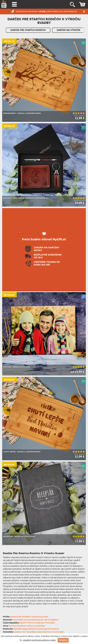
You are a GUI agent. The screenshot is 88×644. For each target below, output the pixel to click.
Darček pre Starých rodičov (28, 30)
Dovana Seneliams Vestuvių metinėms (27, 626)
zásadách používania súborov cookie (39, 640)
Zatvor (84, 12)
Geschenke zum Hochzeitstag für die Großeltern (36, 620)
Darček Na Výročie (68, 30)
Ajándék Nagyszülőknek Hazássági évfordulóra (36, 629)
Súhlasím (63, 640)
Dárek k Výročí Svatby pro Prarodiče (37, 623)
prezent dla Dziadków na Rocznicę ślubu (29, 617)
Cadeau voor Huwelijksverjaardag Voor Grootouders (39, 632)
